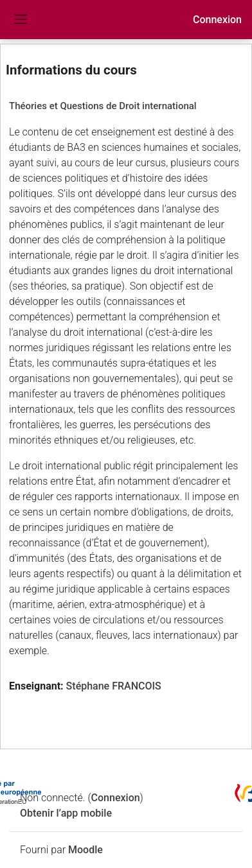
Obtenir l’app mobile (66, 813)
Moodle (85, 850)
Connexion (217, 20)
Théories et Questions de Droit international (103, 106)
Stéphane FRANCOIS (114, 686)
